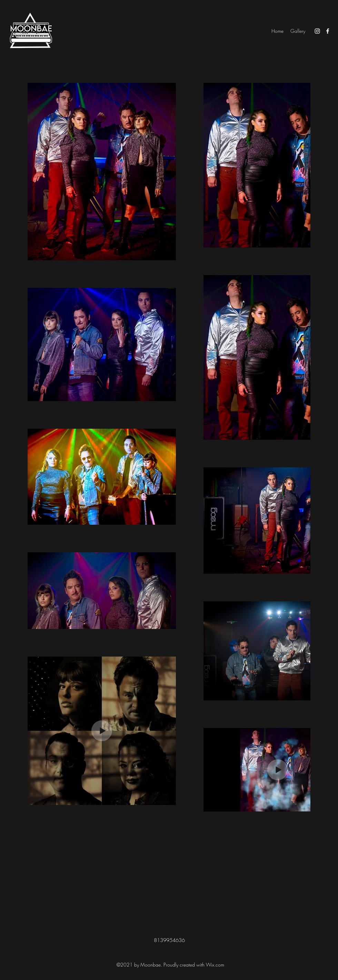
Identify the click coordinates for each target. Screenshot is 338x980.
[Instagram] (317, 31)
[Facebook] (328, 31)
